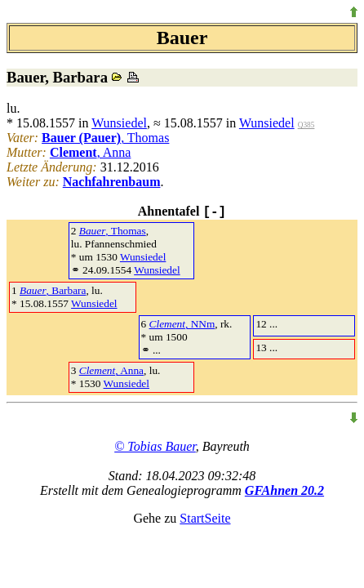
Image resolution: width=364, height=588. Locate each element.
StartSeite (205, 518)
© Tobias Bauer (155, 446)
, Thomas (105, 138)
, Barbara (53, 290)
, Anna (91, 152)
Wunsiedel (119, 123)
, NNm (182, 324)
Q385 (306, 125)
